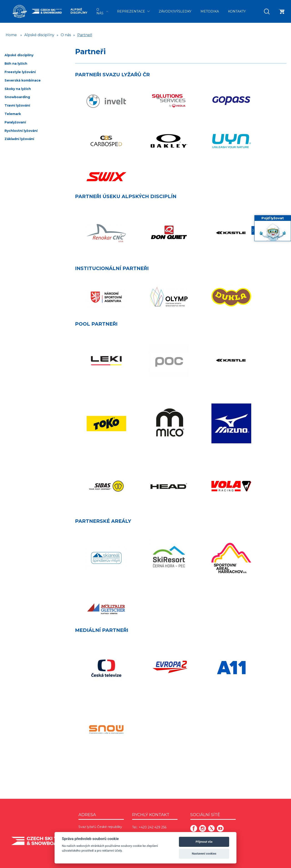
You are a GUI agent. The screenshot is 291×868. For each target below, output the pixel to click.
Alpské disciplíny (79, 11)
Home (11, 35)
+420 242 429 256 (153, 827)
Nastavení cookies (204, 854)
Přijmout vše (204, 842)
